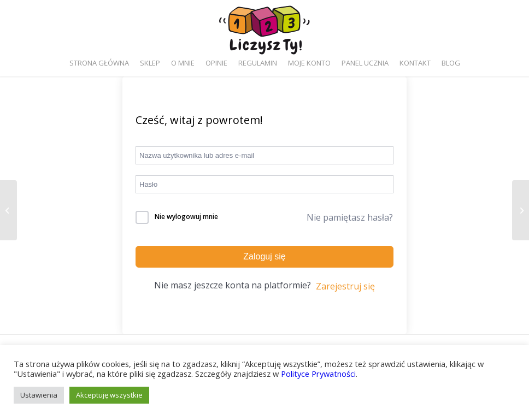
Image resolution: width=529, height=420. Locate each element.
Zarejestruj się (345, 286)
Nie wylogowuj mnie (186, 217)
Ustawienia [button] (39, 395)
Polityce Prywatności (318, 374)
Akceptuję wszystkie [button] (109, 395)
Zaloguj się (264, 256)
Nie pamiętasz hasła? (350, 217)
